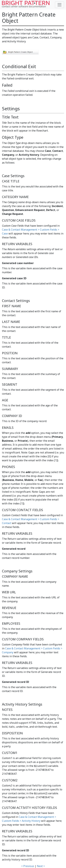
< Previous (28, 866)
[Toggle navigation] (59, 5)
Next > (41, 866)
